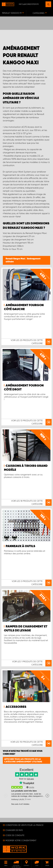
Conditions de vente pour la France (24, 825)
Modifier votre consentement (21, 840)
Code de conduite (15, 835)
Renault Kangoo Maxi (16, 259)
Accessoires (16, 707)
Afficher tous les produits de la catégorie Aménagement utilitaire (23, 760)
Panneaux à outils (20, 546)
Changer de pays (14, 830)
